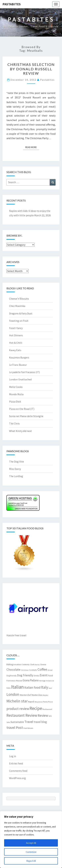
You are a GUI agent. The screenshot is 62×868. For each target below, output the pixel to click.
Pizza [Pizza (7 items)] (50, 702)
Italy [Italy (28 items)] (44, 687)
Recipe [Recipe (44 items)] (36, 708)
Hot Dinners (16, 335)
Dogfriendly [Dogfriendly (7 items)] (11, 676)
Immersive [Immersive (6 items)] (50, 681)
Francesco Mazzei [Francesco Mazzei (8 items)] (14, 680)
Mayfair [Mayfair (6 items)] (46, 695)
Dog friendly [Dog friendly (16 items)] (25, 675)
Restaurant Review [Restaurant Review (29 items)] (22, 715)
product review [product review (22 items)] (18, 709)
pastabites (47, 80)
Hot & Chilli (16, 343)
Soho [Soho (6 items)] (8, 722)
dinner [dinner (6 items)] (50, 670)
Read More (32, 147)
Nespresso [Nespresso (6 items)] (39, 702)
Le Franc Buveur (18, 365)
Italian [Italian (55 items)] (17, 687)
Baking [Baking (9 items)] (10, 664)
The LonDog (16, 476)
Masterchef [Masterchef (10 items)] (25, 695)
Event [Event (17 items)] (44, 675)
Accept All (31, 843)
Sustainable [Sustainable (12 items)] (17, 722)
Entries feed (16, 763)
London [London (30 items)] (13, 694)
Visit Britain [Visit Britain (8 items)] (28, 728)
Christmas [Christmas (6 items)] (25, 670)
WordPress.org (17, 778)
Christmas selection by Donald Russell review (31, 69)
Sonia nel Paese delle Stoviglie (26, 416)
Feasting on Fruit (19, 321)
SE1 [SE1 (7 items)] (50, 716)
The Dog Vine (17, 462)
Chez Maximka (17, 306)
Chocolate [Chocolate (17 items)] (13, 669)
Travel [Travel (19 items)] (29, 722)
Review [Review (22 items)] (43, 715)
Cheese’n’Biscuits (19, 299)
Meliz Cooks (16, 387)
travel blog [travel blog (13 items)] (40, 722)
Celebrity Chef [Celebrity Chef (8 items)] (28, 664)
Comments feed (18, 771)
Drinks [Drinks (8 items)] (36, 675)
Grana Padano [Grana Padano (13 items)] (31, 680)
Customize (31, 852)
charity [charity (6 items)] (37, 665)
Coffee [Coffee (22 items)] (42, 669)
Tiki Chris (14, 423)
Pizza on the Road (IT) (22, 409)
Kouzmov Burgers (19, 357)
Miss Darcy (15, 469)
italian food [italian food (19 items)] (32, 687)
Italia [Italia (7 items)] (9, 688)
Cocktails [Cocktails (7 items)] (33, 670)
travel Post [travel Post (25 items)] (15, 728)
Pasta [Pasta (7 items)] (45, 702)
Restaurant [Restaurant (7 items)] (47, 709)
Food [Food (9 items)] (50, 675)
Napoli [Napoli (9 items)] (31, 702)
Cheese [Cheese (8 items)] (43, 664)
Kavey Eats (15, 350)
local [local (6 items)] (50, 688)
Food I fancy (16, 328)
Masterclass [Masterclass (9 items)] (37, 695)
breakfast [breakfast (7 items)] (17, 664)
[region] (31, 840)
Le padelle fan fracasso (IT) (24, 372)
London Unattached (20, 379)
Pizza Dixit (15, 401)
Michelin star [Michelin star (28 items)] (17, 701)
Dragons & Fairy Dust (21, 313)
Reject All (31, 861)
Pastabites (12, 4)
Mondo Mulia (16, 394)
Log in (13, 756)
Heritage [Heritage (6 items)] (42, 681)
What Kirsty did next (21, 431)
